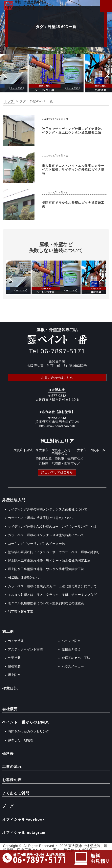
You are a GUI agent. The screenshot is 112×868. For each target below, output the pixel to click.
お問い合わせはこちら (57, 378)
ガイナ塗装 (16, 641)
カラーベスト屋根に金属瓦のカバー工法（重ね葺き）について (52, 586)
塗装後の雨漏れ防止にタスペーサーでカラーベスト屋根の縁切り (54, 552)
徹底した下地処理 (21, 740)
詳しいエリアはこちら (57, 472)
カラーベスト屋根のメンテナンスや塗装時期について (46, 535)
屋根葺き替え (71, 649)
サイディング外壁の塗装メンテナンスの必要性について (48, 509)
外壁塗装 (14, 658)
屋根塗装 (14, 666)
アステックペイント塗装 (25, 649)
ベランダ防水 (71, 641)
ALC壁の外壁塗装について (27, 578)
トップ (9, 101)
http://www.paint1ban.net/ (57, 426)
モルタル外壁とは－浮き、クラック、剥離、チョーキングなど (52, 595)
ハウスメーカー (73, 666)
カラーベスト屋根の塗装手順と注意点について (41, 518)
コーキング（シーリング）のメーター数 (36, 544)
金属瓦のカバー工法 (76, 658)
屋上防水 (14, 675)
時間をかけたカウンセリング (29, 731)
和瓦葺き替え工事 (21, 612)
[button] (5, 74)
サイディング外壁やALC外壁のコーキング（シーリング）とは (52, 527)
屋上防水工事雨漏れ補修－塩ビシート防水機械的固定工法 (49, 561)
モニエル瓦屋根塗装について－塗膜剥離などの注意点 (46, 603)
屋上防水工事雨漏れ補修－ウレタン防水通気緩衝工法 (46, 569)
